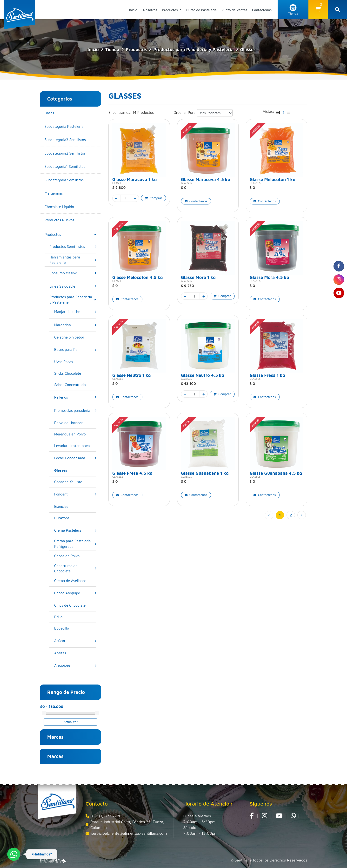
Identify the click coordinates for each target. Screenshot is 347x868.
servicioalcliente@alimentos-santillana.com (129, 833)
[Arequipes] (62, 666)
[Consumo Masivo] (63, 273)
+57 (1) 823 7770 (106, 816)
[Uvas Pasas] (75, 362)
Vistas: (268, 112)
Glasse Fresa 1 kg (267, 375)
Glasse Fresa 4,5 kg (132, 473)
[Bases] (70, 113)
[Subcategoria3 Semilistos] (70, 140)
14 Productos (143, 112)
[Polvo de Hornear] (75, 423)
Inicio (133, 10)
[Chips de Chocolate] (75, 606)
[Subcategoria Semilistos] (70, 180)
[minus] (116, 198)
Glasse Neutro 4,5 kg (203, 375)
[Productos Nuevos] (70, 220)
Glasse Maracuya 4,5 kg (206, 179)
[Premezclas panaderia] (72, 410)
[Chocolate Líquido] (70, 207)
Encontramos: (120, 112)
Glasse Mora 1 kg (198, 277)
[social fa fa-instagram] (339, 280)
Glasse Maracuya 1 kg (134, 179)
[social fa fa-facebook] (339, 266)
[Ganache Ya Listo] (75, 482)
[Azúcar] (60, 641)
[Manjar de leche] (67, 312)
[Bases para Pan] (67, 350)
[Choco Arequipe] (67, 593)
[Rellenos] (61, 397)
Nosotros (150, 10)
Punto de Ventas (234, 10)
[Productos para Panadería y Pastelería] (72, 300)
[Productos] (53, 234)
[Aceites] (75, 653)
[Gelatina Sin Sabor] (75, 337)
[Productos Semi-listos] (67, 247)
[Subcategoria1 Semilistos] (70, 167)
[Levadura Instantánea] (75, 446)
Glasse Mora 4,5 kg (269, 277)
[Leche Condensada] (70, 458)
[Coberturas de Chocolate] (74, 568)
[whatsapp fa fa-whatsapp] (293, 816)
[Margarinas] (70, 193)
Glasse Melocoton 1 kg (273, 179)
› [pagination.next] (301, 515)
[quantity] (126, 198)
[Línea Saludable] (62, 286)
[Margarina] (63, 325)
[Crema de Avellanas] (75, 581)
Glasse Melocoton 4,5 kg (137, 277)
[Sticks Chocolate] (75, 374)
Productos (170, 10)
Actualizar (70, 722)
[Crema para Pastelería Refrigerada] (74, 544)
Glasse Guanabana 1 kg (205, 473)
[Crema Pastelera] (68, 531)
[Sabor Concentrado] (75, 385)
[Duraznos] (75, 518)
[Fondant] (61, 494)
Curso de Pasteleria (201, 10)
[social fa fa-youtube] (339, 294)
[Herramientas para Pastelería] (72, 260)
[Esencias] (75, 507)
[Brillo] (75, 617)
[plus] (135, 198)
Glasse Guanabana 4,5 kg (276, 473)
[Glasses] (75, 471)
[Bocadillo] (75, 628)
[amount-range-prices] (61, 707)
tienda (112, 50)
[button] (318, 10)
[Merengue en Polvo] (75, 434)
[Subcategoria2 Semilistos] (70, 153)
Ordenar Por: (184, 112)
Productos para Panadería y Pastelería (193, 50)
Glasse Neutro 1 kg (132, 375)
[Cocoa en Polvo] (75, 556)
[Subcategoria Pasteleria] (70, 127)
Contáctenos (262, 10)
